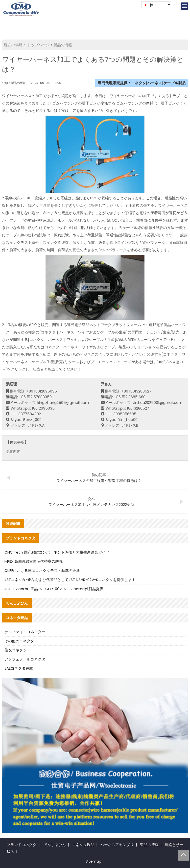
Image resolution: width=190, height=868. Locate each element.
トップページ (38, 45)
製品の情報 (63, 45)
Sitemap (94, 861)
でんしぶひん (55, 845)
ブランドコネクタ (22, 845)
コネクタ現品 (83, 845)
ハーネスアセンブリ (117, 845)
